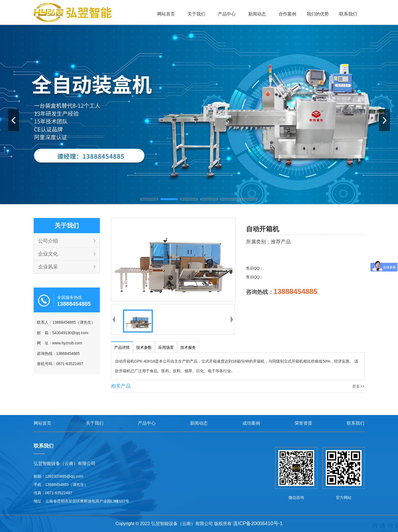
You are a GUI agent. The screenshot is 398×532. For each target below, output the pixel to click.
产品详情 (122, 347)
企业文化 (48, 254)
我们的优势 (318, 14)
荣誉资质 (303, 423)
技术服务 (188, 347)
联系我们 (348, 14)
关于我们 (196, 14)
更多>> (358, 386)
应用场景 (166, 347)
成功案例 (251, 423)
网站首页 (166, 14)
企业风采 (48, 267)
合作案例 (287, 14)
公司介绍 (48, 241)
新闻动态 (257, 14)
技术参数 (144, 347)
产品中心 (227, 14)
